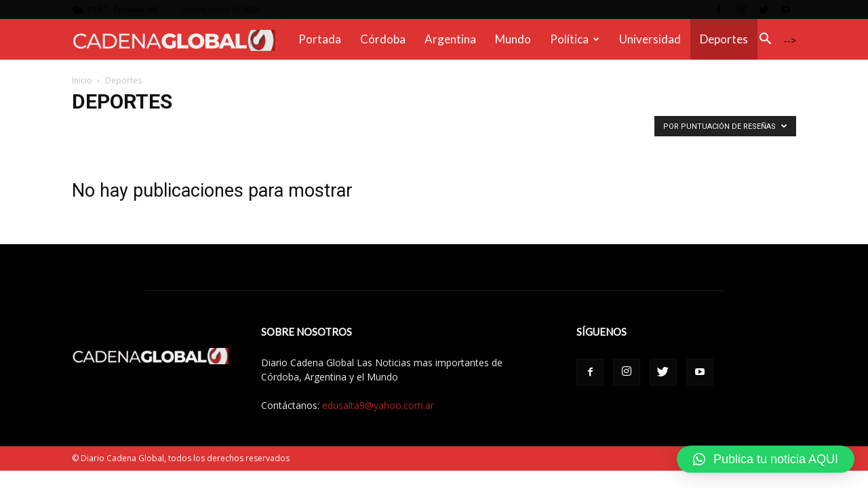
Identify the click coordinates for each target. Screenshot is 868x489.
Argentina (450, 39)
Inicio (82, 80)
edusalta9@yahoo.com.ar (378, 405)
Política (575, 39)
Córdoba (383, 39)
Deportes (724, 39)
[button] (765, 40)
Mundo (513, 39)
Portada (320, 39)
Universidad (650, 39)
